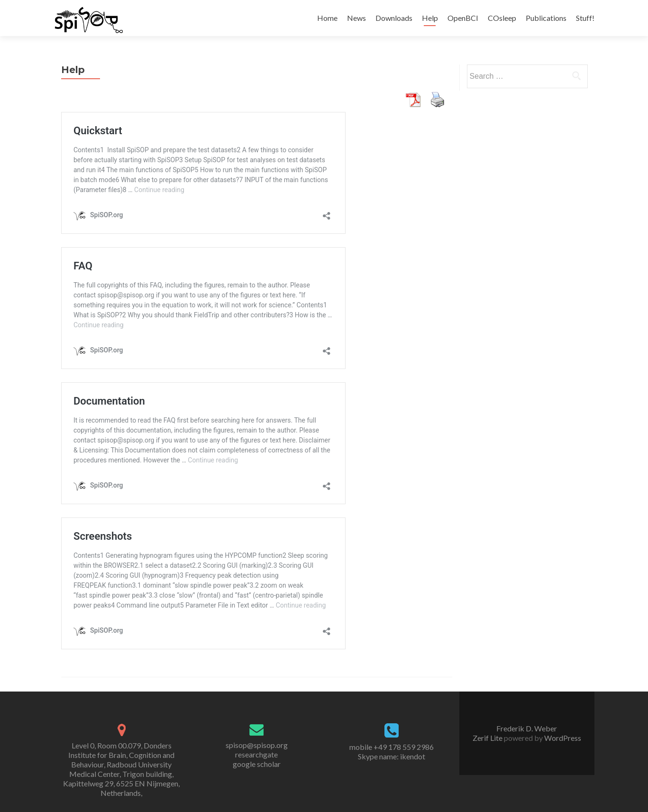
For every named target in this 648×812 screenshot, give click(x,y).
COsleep (502, 18)
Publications (546, 18)
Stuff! (585, 18)
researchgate (256, 754)
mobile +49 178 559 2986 (392, 747)
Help (430, 18)
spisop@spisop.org (257, 745)
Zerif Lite (488, 738)
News (356, 18)
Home (327, 18)
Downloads (394, 18)
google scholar (257, 764)
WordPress (562, 738)
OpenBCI (463, 18)
